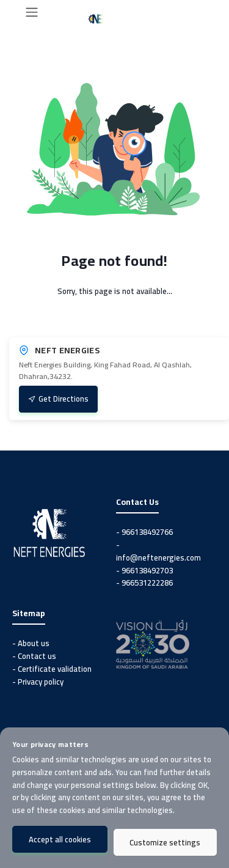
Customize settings (165, 842)
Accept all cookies (60, 839)
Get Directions (58, 399)
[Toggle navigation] (32, 12)
